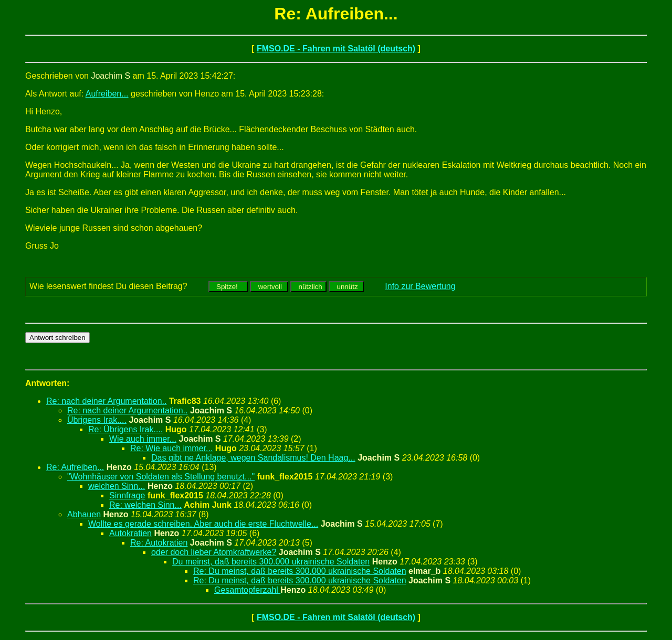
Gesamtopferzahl (247, 590)
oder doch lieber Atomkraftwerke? (214, 552)
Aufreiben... (107, 94)
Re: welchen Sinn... (145, 505)
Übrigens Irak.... (97, 420)
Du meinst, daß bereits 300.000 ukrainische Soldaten (271, 562)
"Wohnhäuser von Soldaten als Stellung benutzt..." (161, 477)
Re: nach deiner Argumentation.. (106, 401)
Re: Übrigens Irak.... (125, 429)
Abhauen (84, 514)
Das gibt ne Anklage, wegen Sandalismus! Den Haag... (253, 458)
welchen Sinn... (117, 486)
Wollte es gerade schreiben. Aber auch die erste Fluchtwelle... (203, 524)
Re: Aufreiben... (75, 467)
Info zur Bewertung (420, 286)
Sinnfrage (127, 495)
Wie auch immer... (143, 439)
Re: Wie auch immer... (171, 448)
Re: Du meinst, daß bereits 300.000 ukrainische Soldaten (300, 571)
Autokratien (130, 533)
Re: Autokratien (159, 543)
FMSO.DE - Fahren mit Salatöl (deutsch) (336, 49)
